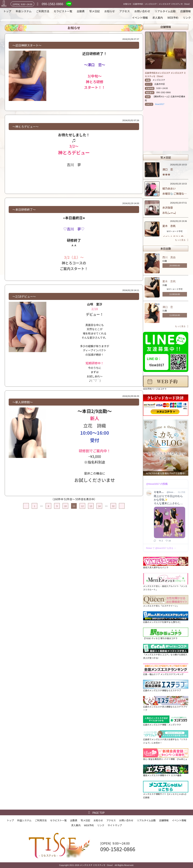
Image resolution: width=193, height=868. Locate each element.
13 (91, 506)
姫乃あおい (170, 188)
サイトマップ (115, 825)
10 (65, 506)
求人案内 (158, 18)
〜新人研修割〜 (23, 402)
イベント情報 (140, 18)
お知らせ (110, 11)
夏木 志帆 (169, 226)
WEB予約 (173, 18)
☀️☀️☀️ (166, 174)
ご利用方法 (43, 11)
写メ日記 (94, 11)
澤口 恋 (169, 169)
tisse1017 (160, 104)
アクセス (124, 11)
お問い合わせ (142, 11)
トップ (7, 11)
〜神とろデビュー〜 (26, 126)
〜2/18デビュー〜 (24, 296)
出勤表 (81, 11)
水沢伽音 (169, 208)
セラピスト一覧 (63, 11)
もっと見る (180, 240)
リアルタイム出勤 (165, 11)
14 (99, 506)
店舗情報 (185, 11)
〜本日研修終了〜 (24, 209)
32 (113, 506)
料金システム (24, 11)
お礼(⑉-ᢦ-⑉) (169, 213)
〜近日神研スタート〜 (27, 45)
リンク (187, 18)
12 (82, 506)
